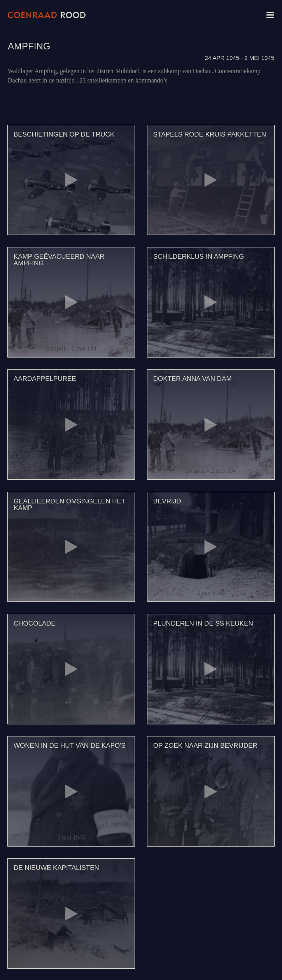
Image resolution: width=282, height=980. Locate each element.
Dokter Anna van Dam (193, 379)
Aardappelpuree (45, 379)
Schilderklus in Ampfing (199, 257)
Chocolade (35, 623)
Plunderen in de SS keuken (203, 623)
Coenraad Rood (47, 15)
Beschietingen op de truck (64, 134)
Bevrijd (167, 501)
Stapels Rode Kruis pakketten (210, 134)
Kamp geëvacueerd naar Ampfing (59, 260)
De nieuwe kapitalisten (56, 868)
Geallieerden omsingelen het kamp (69, 505)
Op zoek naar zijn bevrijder (205, 746)
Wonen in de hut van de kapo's (70, 746)
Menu (270, 15)
